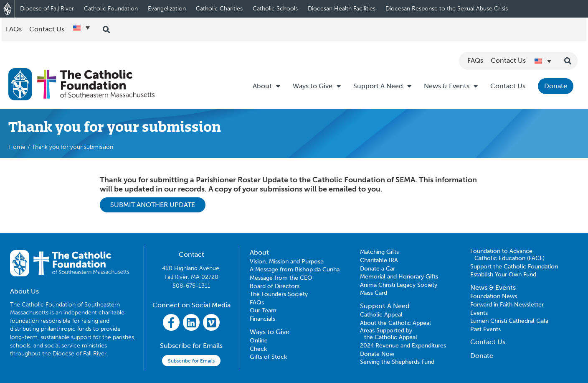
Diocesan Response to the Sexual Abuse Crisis (447, 9)
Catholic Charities (219, 9)
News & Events (451, 86)
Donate (556, 86)
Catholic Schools (275, 9)
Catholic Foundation (111, 9)
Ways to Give (317, 86)
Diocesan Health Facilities (342, 9)
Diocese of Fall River (47, 9)
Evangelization (167, 9)
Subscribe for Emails (191, 361)
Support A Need (382, 86)
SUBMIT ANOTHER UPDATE (153, 205)
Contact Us (508, 86)
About (266, 86)
